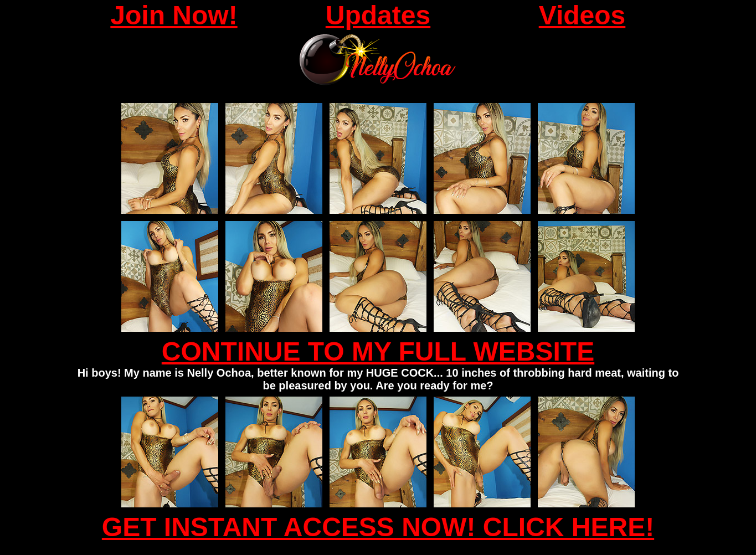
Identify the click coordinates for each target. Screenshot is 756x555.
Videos (582, 15)
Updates (378, 15)
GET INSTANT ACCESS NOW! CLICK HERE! (378, 527)
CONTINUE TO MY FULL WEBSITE (378, 351)
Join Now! (174, 15)
